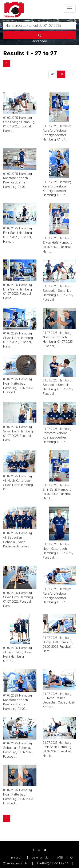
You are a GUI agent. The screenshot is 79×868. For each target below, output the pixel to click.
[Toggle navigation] (70, 8)
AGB (60, 857)
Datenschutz (40, 857)
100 (71, 74)
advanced (40, 41)
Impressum (15, 857)
